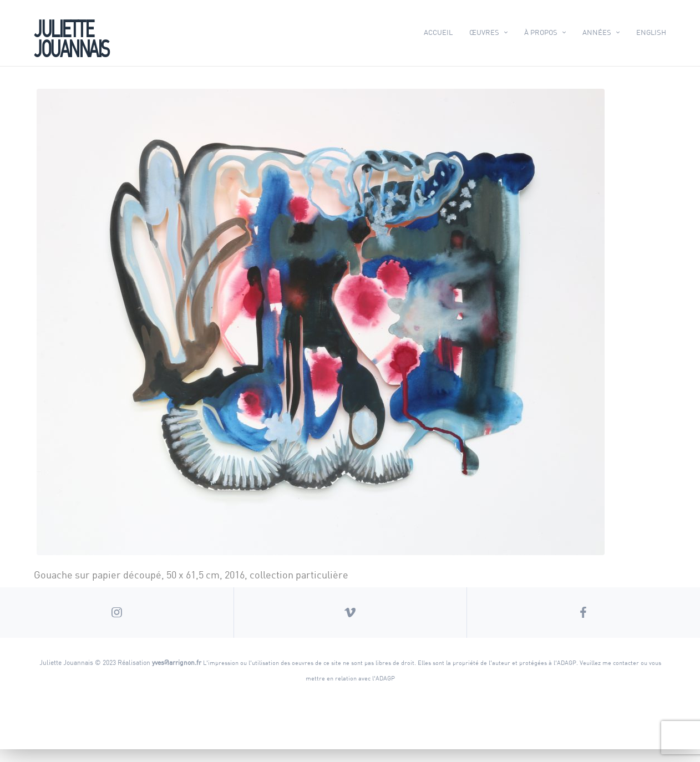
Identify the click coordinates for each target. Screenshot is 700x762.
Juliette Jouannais (71, 37)
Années (597, 32)
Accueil (438, 32)
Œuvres (484, 32)
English (651, 32)
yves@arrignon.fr (177, 675)
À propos (541, 32)
